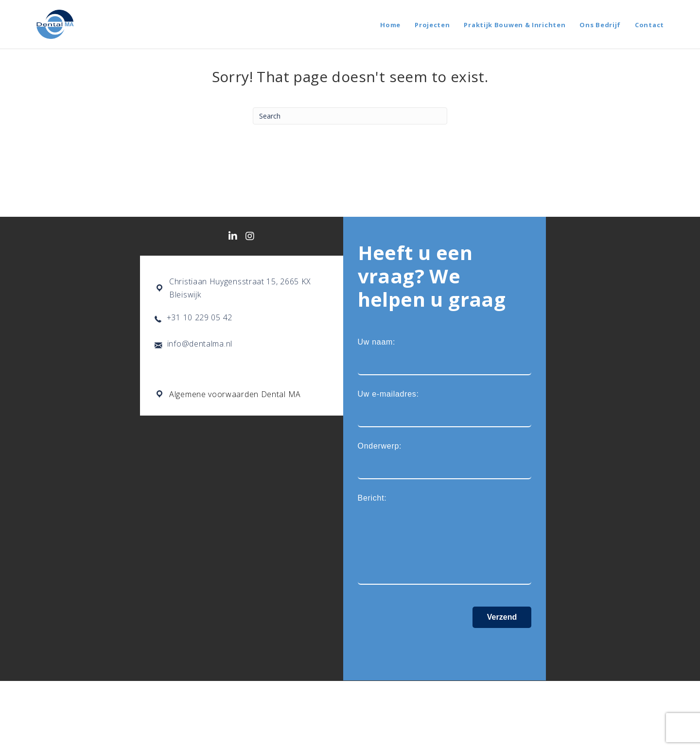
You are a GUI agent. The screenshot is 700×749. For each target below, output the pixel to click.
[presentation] (432, 647)
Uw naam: (445, 357)
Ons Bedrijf (600, 25)
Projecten (432, 25)
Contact (649, 25)
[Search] (350, 116)
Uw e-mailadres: (445, 409)
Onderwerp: (445, 461)
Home (390, 25)
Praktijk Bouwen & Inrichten (515, 25)
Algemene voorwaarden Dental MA (235, 394)
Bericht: (445, 540)
